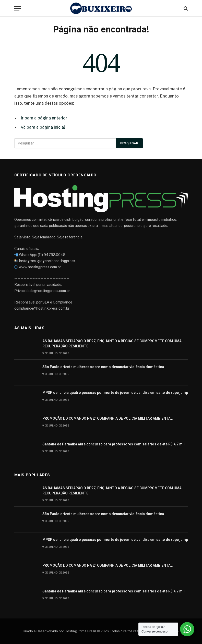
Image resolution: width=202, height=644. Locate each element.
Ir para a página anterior (44, 118)
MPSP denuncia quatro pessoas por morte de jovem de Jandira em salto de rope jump (115, 393)
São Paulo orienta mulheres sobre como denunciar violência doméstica (103, 367)
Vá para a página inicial (43, 127)
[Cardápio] (18, 8)
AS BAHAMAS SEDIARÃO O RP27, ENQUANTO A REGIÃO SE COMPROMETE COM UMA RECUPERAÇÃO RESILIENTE (112, 344)
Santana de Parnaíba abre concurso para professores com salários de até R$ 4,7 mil (114, 444)
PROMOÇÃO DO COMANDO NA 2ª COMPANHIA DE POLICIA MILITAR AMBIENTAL (108, 418)
